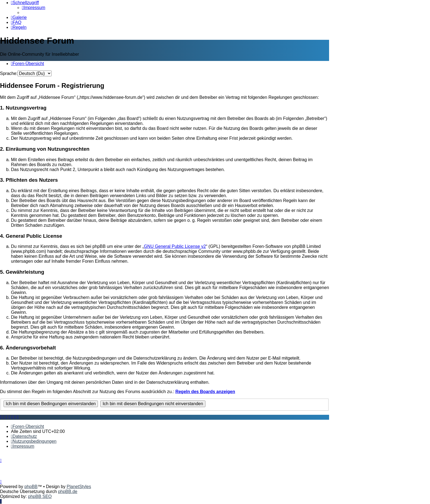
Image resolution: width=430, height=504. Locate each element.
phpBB (31, 487)
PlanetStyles (79, 487)
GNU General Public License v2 (175, 246)
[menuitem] (34, 8)
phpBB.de (68, 492)
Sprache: (9, 73)
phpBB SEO (40, 496)
